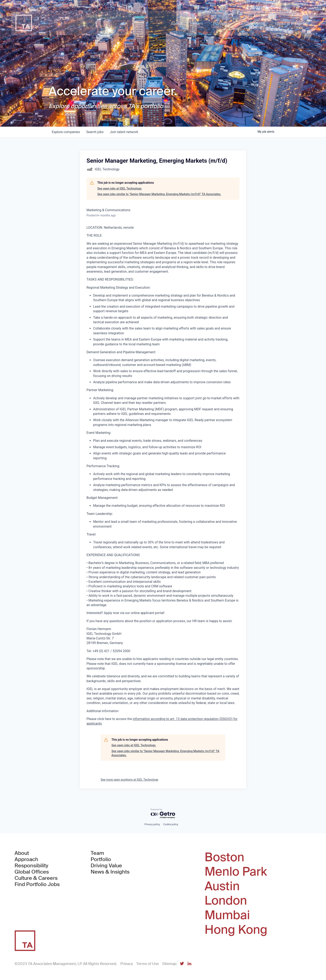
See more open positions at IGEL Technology (129, 780)
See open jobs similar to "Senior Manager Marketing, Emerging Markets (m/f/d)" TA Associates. (159, 194)
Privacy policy (152, 824)
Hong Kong (236, 930)
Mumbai (227, 915)
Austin (222, 886)
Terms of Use (148, 964)
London (226, 901)
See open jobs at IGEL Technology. (120, 189)
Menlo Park (236, 872)
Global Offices (32, 872)
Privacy (127, 964)
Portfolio (101, 859)
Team (97, 853)
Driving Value (106, 866)
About (22, 853)
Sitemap (169, 964)
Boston (224, 857)
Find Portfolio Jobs (37, 884)
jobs (95, 132)
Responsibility (31, 866)
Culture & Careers (36, 878)
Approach (26, 859)
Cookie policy (171, 824)
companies (66, 132)
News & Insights (110, 872)
